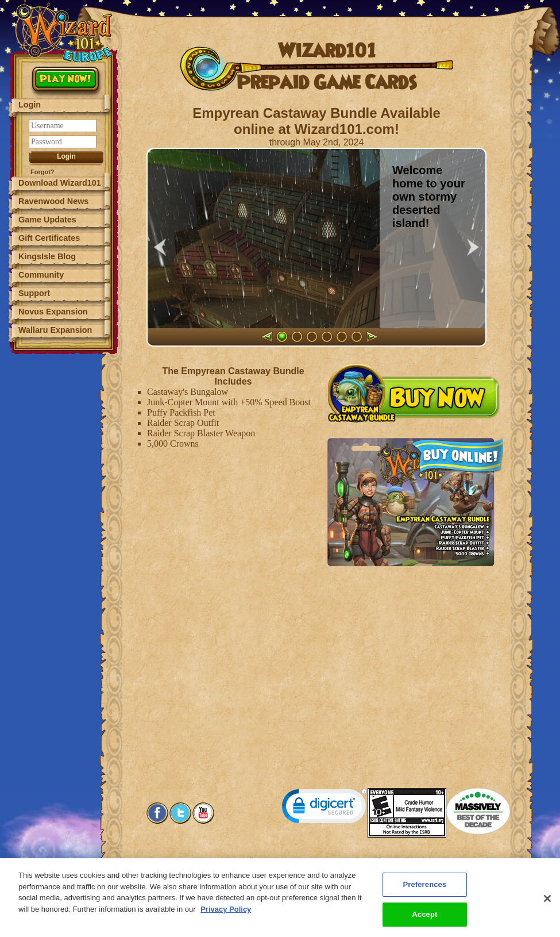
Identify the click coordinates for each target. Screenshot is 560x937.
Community (41, 275)
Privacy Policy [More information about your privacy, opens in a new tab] (226, 918)
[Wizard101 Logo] (65, 31)
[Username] (63, 126)
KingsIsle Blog (47, 256)
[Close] (547, 907)
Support (34, 293)
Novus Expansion (53, 312)
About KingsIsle (377, 861)
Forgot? (43, 172)
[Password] (63, 142)
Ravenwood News (53, 201)
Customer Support (314, 861)
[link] (325, 809)
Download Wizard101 (60, 183)
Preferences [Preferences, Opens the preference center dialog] (424, 894)
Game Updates (47, 220)
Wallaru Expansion (55, 330)
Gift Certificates (49, 238)
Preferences (429, 861)
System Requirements (243, 861)
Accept (424, 923)
